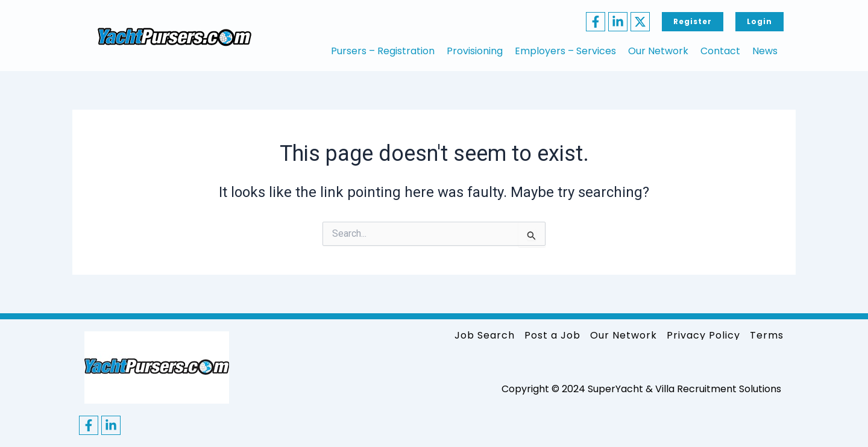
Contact (720, 51)
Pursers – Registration (383, 51)
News (765, 51)
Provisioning (475, 51)
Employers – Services (565, 51)
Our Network (658, 51)
